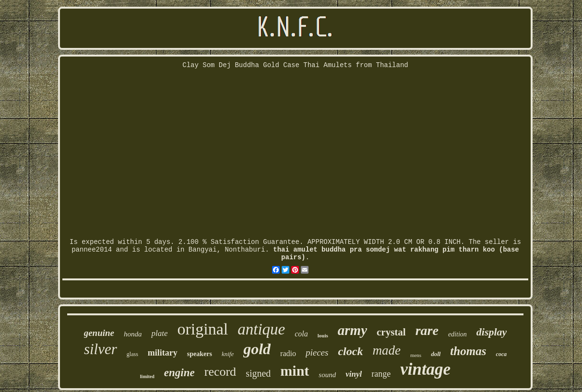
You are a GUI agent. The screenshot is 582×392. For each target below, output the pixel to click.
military (163, 353)
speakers (200, 354)
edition (457, 334)
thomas (468, 351)
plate (159, 333)
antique (261, 329)
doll (436, 354)
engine (179, 373)
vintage (425, 369)
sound (327, 375)
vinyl (354, 374)
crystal (391, 332)
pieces (317, 352)
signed (258, 373)
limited (147, 376)
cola (301, 334)
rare (427, 330)
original (202, 329)
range (381, 374)
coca (501, 354)
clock (350, 351)
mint (295, 371)
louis (323, 335)
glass (132, 354)
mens (416, 355)
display (492, 332)
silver (101, 349)
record (220, 372)
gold (257, 349)
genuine (99, 333)
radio (288, 353)
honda (133, 334)
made (386, 350)
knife (228, 354)
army (352, 330)
